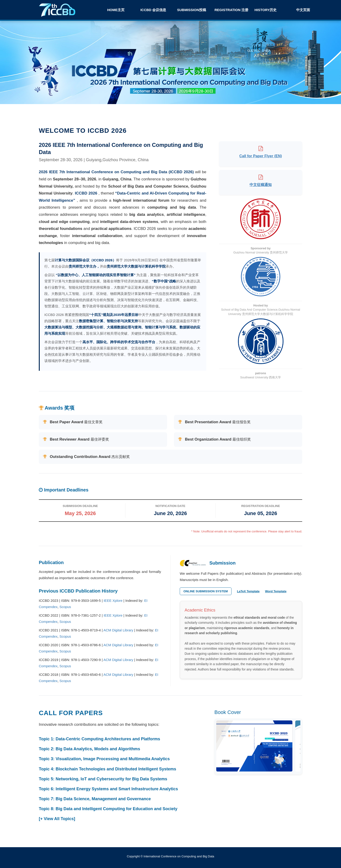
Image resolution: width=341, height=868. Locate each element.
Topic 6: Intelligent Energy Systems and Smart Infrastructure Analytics (108, 789)
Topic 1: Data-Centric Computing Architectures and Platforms (99, 739)
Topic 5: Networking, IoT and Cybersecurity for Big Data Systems (103, 779)
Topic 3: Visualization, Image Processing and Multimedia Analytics (104, 759)
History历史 (266, 10)
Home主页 (116, 10)
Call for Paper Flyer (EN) (261, 156)
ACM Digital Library (118, 630)
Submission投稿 (192, 10)
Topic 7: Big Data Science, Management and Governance (95, 799)
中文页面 (303, 10)
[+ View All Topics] (57, 819)
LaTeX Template (248, 591)
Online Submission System (206, 591)
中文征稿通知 (261, 185)
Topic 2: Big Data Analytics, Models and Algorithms (89, 749)
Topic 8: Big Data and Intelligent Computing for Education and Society (108, 809)
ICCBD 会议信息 (153, 10)
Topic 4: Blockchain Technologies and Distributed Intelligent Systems (107, 769)
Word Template (276, 591)
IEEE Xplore (113, 601)
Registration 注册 (231, 10)
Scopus (65, 607)
